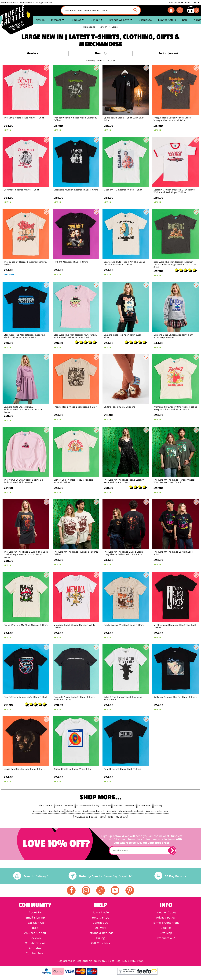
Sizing (100, 938)
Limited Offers (167, 20)
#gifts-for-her (73, 811)
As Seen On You (35, 933)
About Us (35, 912)
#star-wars (130, 805)
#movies (118, 805)
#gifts (110, 817)
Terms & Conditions (166, 923)
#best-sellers (46, 805)
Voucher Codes (166, 912)
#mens (59, 805)
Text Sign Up (35, 923)
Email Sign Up (35, 918)
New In (40, 20)
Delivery (100, 928)
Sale (185, 20)
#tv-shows (121, 817)
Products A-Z (166, 938)
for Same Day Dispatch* (100, 876)
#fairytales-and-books (86, 817)
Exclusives (145, 20)
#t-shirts (111, 811)
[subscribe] (172, 851)
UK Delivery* (31, 876)
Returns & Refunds (100, 933)
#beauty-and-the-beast (131, 811)
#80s (102, 817)
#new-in (69, 805)
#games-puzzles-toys (157, 811)
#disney (158, 805)
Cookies (166, 928)
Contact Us (100, 923)
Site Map (166, 933)
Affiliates (35, 948)
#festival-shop (56, 811)
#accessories (40, 811)
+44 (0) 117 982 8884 (180, 2)
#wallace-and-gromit (94, 811)
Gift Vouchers (100, 943)
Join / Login (100, 912)
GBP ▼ (196, 2)
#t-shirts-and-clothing (88, 805)
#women (106, 805)
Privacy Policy (166, 918)
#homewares (145, 805)
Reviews (35, 938)
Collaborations (35, 943)
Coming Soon (35, 953)
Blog (35, 928)
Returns (170, 876)
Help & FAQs (100, 918)
